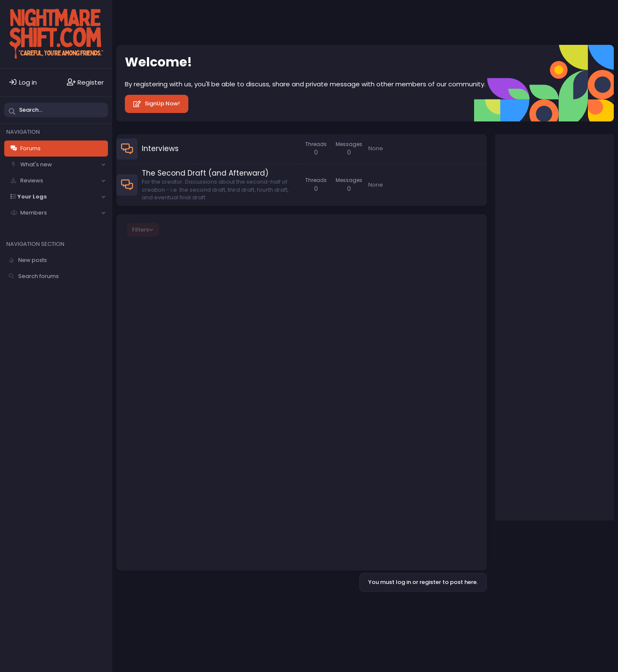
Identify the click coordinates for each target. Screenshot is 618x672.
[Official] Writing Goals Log (190, 291)
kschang (448, 383)
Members (34, 213)
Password (518, 202)
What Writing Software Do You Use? (204, 344)
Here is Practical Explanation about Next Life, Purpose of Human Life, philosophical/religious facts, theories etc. (231, 257)
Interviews (160, 149)
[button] (103, 165)
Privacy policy (302, 610)
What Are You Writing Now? (191, 316)
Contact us (210, 610)
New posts (33, 260)
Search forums (39, 276)
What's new (36, 164)
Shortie (451, 321)
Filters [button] (141, 230)
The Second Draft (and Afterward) (205, 173)
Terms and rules (254, 610)
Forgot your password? (538, 231)
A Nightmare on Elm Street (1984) (558, 482)
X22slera (449, 296)
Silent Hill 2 (534, 451)
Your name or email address (546, 171)
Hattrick (164, 351)
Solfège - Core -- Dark (153, 610)
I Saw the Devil (540, 423)
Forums (30, 148)
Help (334, 610)
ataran (163, 273)
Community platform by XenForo (541, 609)
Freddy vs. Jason (543, 388)
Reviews (32, 180)
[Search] (56, 110)
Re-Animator (538, 354)
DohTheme (601, 616)
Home (355, 610)
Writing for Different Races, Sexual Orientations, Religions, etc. (223, 382)
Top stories (528, 331)
